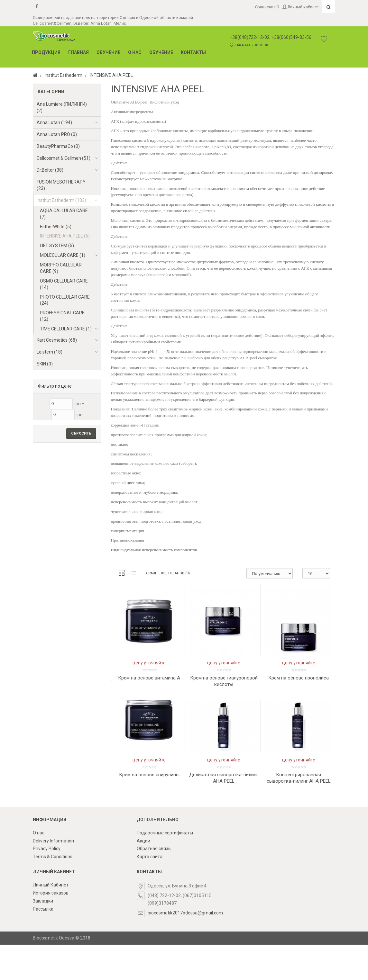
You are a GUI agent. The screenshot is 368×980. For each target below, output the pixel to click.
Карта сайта (150, 892)
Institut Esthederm (64, 75)
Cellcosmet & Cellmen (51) (64, 158)
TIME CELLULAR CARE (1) (66, 329)
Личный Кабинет (51, 920)
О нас (39, 868)
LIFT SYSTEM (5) (57, 246)
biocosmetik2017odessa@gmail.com (185, 948)
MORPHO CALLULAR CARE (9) (61, 268)
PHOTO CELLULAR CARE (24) (65, 300)
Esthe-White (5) (56, 227)
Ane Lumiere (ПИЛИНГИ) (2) (62, 107)
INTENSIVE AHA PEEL (111, 75)
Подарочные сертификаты (165, 868)
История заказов (51, 928)
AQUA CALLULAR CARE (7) (64, 214)
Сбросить (81, 433)
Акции (143, 876)
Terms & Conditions (53, 892)
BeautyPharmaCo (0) (58, 146)
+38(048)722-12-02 (250, 37)
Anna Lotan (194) (54, 122)
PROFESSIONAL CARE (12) (62, 316)
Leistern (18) (50, 352)
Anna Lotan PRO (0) (57, 134)
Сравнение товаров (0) (168, 573)
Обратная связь (154, 884)
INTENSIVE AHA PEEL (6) (65, 236)
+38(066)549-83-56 (291, 37)
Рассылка (43, 944)
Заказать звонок (249, 45)
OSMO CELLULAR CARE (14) (64, 284)
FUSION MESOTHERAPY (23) (61, 185)
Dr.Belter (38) (50, 170)
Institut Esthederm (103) (61, 200)
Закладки (43, 936)
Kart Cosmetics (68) (57, 340)
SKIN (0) (45, 364)
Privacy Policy (47, 884)
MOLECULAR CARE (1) (63, 255)
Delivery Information (53, 876)
